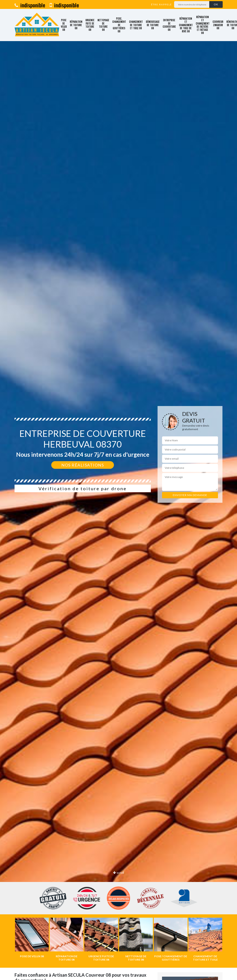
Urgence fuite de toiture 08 (90, 25)
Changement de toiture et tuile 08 (136, 25)
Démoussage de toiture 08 (153, 25)
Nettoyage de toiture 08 (103, 25)
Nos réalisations (83, 465)
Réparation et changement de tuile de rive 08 (186, 25)
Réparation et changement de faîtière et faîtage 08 (203, 25)
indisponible (30, 5)
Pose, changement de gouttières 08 (119, 25)
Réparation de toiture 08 (76, 25)
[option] (32, 938)
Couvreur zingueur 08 (218, 25)
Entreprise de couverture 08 (169, 25)
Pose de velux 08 (64, 25)
